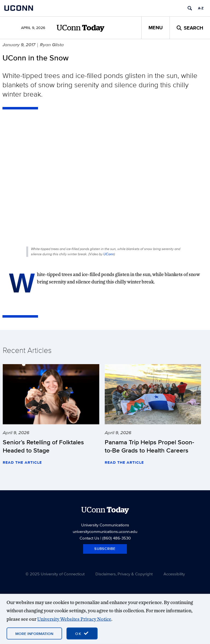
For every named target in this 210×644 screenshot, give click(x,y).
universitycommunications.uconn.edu (105, 531)
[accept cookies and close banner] (82, 634)
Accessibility (174, 574)
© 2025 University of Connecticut (55, 574)
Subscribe (105, 549)
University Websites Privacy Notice (74, 619)
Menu (156, 28)
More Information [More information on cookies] (34, 634)
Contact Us (89, 538)
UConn (109, 254)
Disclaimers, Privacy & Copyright (124, 574)
